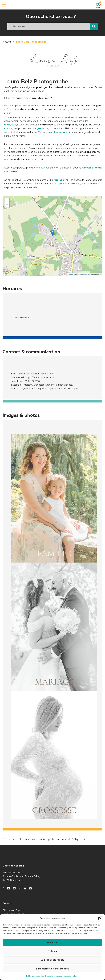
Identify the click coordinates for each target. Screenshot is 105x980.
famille (97, 117)
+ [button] (7, 200)
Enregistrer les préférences (52, 969)
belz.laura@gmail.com (43, 373)
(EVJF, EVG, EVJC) (14, 125)
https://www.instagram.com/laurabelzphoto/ (49, 384)
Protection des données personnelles (61, 976)
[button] (100, 918)
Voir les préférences (52, 960)
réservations (60, 132)
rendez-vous (43, 167)
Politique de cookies (35, 976)
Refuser (53, 951)
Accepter (52, 942)
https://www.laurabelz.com (40, 377)
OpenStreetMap (85, 274)
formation (60, 180)
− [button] (7, 205)
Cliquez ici (79, 839)
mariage (69, 117)
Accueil (7, 42)
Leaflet (71, 274)
